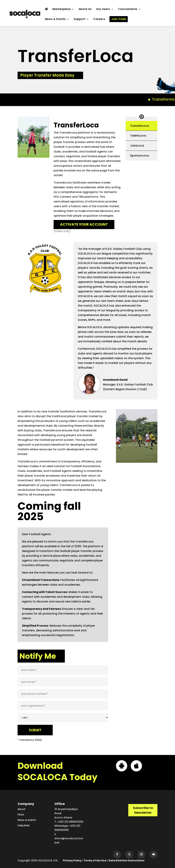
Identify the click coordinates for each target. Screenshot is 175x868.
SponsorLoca (139, 156)
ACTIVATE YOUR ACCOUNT (84, 224)
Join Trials (119, 19)
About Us (85, 9)
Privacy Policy (72, 860)
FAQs (21, 815)
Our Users (103, 9)
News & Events (55, 19)
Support (80, 19)
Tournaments (128, 9)
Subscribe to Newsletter (143, 810)
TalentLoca (138, 136)
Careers (99, 19)
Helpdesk (24, 825)
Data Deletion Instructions (127, 860)
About (22, 809)
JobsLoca (137, 146)
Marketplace (61, 9)
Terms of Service (95, 860)
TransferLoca (139, 126)
